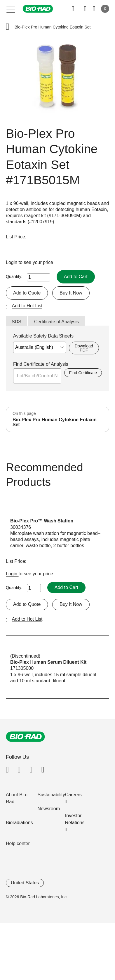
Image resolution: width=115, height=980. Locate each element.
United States (25, 883)
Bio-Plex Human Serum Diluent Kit (48, 662)
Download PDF (84, 348)
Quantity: (14, 276)
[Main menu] (11, 9)
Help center (18, 844)
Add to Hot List (27, 306)
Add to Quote (27, 293)
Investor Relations (75, 819)
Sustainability (51, 795)
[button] (8, 27)
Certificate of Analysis (56, 322)
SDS (16, 322)
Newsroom (49, 809)
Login (12, 262)
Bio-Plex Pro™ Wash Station (42, 521)
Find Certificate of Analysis (41, 364)
